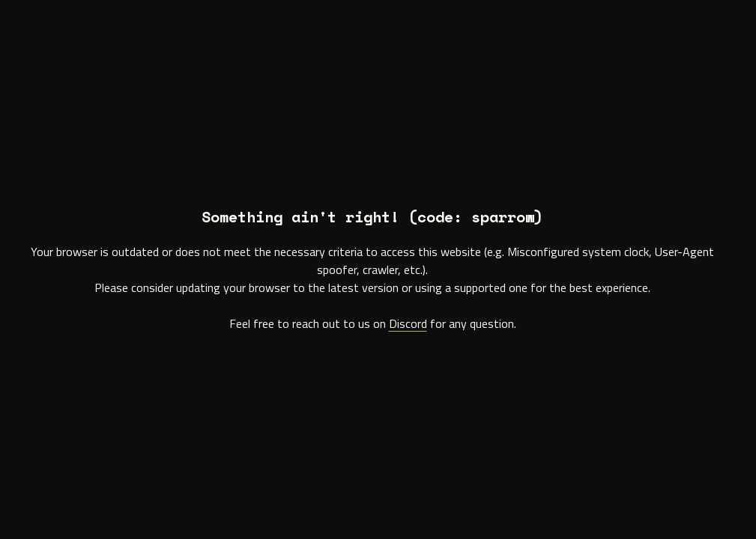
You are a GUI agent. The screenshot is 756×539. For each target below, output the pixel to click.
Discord (408, 323)
